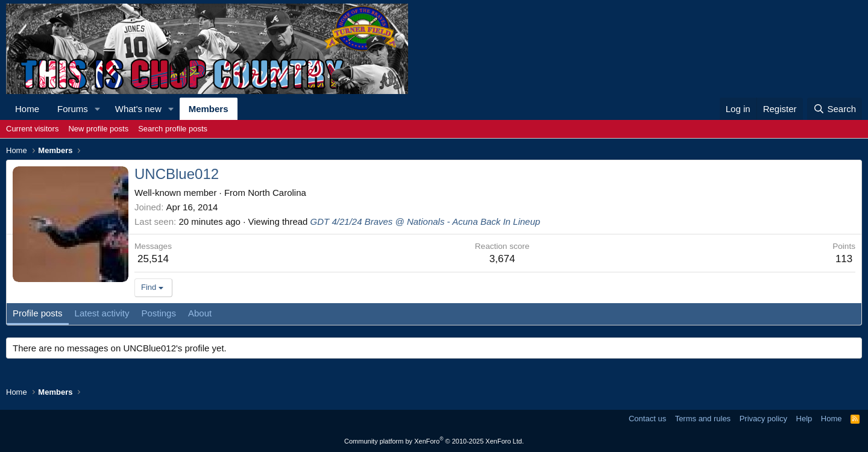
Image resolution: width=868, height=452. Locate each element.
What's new (138, 109)
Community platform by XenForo (434, 441)
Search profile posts (173, 129)
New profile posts (98, 129)
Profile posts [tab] (38, 313)
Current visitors (32, 129)
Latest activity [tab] (102, 313)
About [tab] (200, 313)
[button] (98, 109)
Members (209, 109)
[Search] (835, 109)
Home (27, 109)
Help (804, 419)
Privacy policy (763, 419)
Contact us (647, 419)
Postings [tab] (159, 313)
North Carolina (277, 193)
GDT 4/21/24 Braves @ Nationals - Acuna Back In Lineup (426, 221)
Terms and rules (703, 419)
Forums (73, 109)
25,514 (153, 259)
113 (844, 259)
